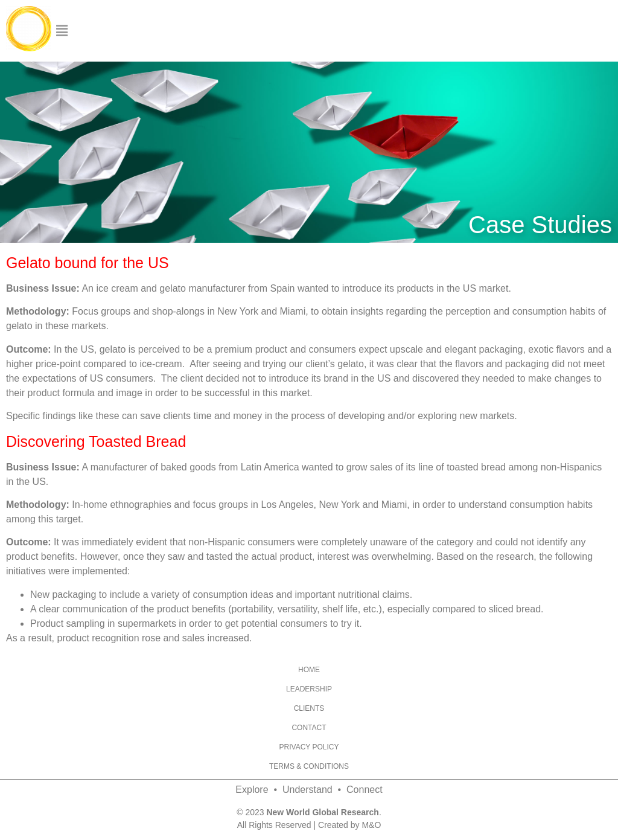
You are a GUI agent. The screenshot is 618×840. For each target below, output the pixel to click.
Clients (309, 708)
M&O (371, 825)
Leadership (309, 689)
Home (309, 670)
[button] (62, 31)
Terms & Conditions (309, 766)
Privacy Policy (309, 747)
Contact (309, 728)
